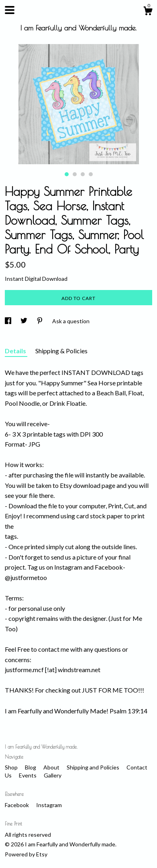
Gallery (53, 775)
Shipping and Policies (94, 767)
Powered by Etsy (26, 854)
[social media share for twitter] (24, 321)
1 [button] (67, 174)
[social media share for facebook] (9, 321)
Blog (31, 767)
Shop (12, 767)
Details (16, 351)
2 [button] (75, 174)
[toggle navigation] (10, 10)
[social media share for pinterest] (40, 321)
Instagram (49, 805)
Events (28, 775)
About (52, 767)
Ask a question (71, 321)
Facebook (17, 805)
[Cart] (148, 12)
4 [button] (91, 174)
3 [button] (83, 174)
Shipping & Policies (61, 351)
